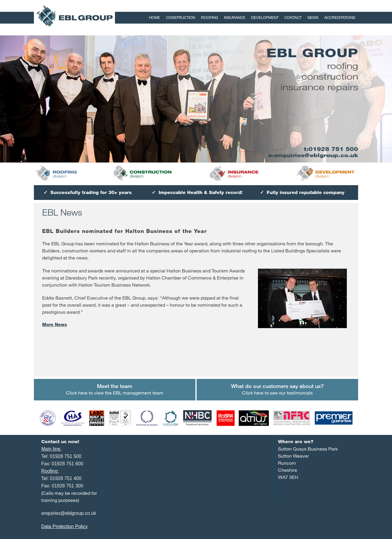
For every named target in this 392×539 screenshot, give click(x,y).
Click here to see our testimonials (277, 389)
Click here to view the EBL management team (115, 389)
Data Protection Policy (64, 526)
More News (55, 324)
